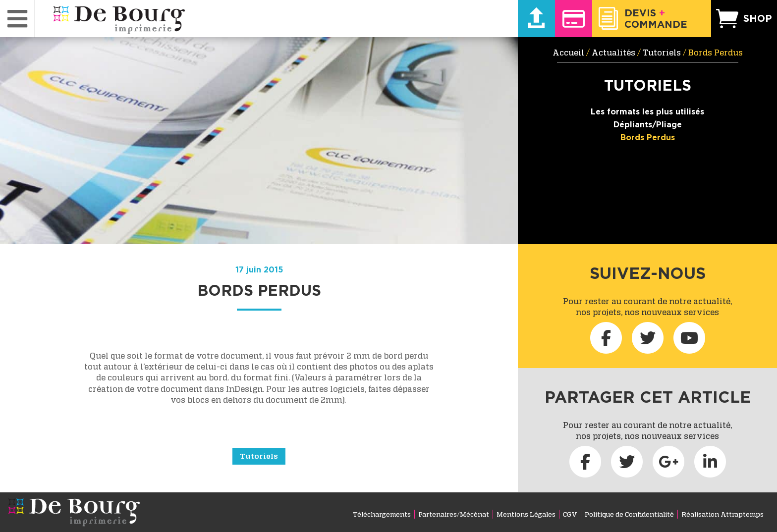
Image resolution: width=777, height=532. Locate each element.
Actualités (613, 53)
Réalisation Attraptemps (722, 514)
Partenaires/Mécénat (454, 514)
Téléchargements (382, 514)
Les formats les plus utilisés (647, 111)
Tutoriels (259, 456)
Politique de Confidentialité (629, 514)
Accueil (568, 53)
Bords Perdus (648, 137)
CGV (570, 514)
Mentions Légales (526, 514)
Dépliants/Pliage (648, 124)
